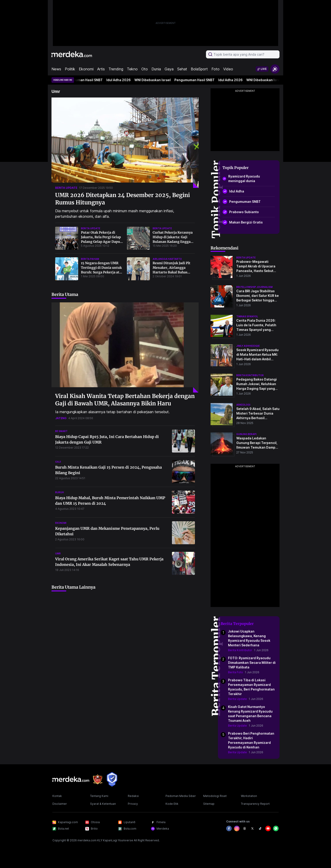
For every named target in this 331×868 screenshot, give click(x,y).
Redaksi (133, 796)
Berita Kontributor (240, 650)
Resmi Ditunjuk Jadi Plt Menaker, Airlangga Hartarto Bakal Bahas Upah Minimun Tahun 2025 (171, 272)
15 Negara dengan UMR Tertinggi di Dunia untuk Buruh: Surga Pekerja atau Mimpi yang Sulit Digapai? (102, 272)
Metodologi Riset (215, 796)
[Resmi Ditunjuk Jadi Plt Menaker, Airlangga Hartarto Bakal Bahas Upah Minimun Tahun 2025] (138, 269)
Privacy (133, 804)
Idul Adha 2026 (121, 80)
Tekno (132, 69)
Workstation (249, 796)
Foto (215, 69)
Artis (101, 69)
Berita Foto (235, 672)
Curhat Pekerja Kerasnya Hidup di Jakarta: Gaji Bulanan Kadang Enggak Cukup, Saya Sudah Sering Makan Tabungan (173, 242)
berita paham (90, 259)
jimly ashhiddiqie (248, 346)
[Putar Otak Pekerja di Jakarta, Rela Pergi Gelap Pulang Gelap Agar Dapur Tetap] (67, 238)
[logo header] (72, 54)
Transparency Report (255, 804)
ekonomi (61, 523)
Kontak (57, 796)
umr (58, 553)
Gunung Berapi (246, 434)
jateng (61, 418)
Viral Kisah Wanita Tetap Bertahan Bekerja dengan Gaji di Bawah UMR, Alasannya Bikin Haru (125, 400)
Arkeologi (243, 405)
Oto (145, 69)
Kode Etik (172, 804)
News (56, 69)
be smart (61, 431)
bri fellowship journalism (254, 287)
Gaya (169, 69)
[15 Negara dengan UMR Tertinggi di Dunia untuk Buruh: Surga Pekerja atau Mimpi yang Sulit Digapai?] (67, 269)
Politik (70, 69)
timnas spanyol (247, 316)
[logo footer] (71, 779)
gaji (58, 462)
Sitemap (209, 804)
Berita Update (237, 699)
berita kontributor (250, 375)
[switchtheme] (275, 69)
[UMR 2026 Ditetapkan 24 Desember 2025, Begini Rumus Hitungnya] (125, 143)
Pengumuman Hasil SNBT (85, 80)
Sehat (182, 69)
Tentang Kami (99, 796)
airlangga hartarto (167, 259)
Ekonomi (86, 69)
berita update (66, 188)
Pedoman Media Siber (181, 796)
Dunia (156, 69)
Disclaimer (60, 804)
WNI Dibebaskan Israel (155, 80)
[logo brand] (98, 779)
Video (228, 69)
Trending (116, 69)
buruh (60, 492)
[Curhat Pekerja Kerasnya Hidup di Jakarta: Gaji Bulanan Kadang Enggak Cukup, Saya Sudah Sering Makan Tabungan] (138, 238)
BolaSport (199, 69)
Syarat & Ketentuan (103, 804)
